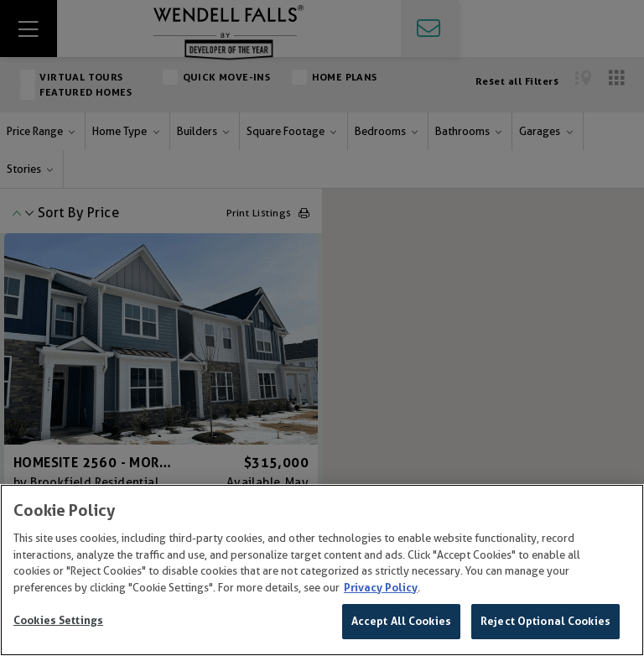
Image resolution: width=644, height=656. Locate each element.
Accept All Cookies (401, 621)
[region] (322, 570)
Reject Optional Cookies (545, 621)
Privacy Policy (381, 588)
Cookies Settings (58, 620)
